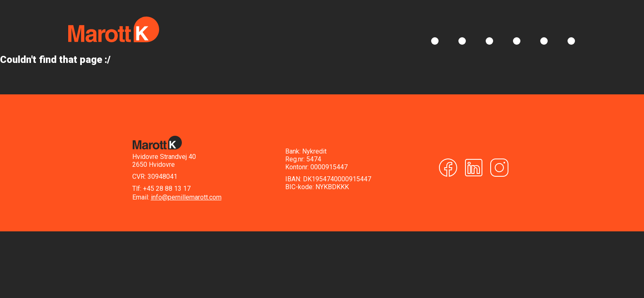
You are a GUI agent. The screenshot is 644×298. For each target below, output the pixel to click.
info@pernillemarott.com (186, 197)
